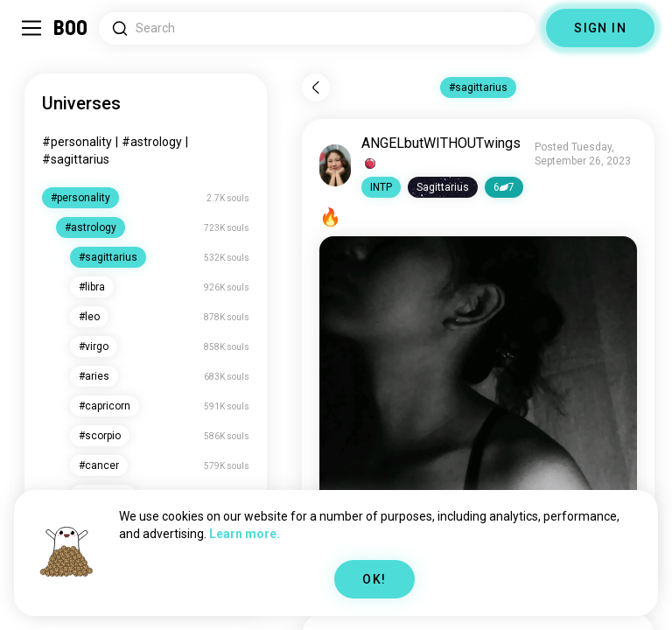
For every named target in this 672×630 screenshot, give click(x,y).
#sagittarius (76, 159)
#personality (77, 142)
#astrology (152, 142)
